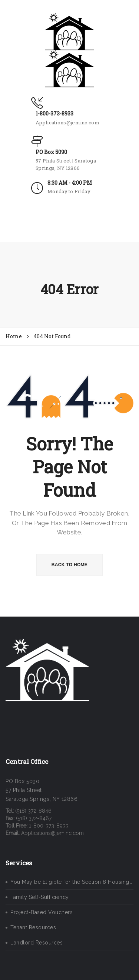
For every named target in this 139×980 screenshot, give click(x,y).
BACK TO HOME (69, 565)
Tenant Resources (33, 927)
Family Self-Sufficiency (40, 897)
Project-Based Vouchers (42, 912)
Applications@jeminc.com (67, 123)
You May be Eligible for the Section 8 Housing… (71, 882)
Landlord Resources (37, 943)
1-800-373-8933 (54, 113)
